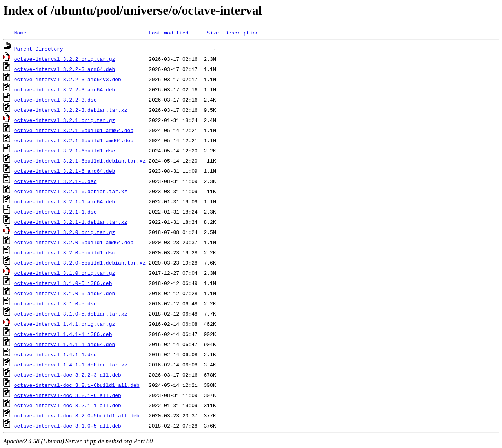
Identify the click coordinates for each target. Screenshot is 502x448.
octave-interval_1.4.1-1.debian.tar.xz (71, 365)
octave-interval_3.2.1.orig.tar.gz (65, 120)
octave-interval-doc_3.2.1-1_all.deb (68, 405)
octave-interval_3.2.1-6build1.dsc (65, 151)
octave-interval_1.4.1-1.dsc (55, 354)
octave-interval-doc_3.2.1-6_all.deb (68, 395)
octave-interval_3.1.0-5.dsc (55, 303)
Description (242, 33)
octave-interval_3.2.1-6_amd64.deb (65, 171)
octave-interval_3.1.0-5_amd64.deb (65, 293)
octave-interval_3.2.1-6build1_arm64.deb (74, 130)
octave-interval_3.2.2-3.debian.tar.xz (71, 110)
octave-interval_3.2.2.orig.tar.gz (65, 59)
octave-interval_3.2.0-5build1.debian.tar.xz (80, 263)
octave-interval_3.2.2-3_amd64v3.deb (68, 79)
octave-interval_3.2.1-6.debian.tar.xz (71, 191)
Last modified (168, 33)
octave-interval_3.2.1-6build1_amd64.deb (74, 140)
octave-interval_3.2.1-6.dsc (55, 181)
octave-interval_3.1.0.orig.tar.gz (65, 273)
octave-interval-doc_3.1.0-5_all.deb (68, 426)
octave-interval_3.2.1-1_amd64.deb (65, 201)
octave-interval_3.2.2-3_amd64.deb (65, 89)
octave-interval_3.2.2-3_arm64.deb (65, 69)
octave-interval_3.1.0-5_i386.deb (63, 283)
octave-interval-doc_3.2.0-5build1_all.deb (77, 415)
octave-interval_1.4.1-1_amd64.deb (65, 344)
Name (20, 33)
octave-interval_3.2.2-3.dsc (55, 100)
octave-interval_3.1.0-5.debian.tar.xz (71, 314)
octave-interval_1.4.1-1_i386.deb (63, 334)
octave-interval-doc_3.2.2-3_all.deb (68, 375)
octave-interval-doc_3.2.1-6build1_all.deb (77, 385)
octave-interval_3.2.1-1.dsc (55, 212)
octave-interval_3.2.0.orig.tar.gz (65, 232)
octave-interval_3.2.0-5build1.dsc (65, 252)
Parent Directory (39, 49)
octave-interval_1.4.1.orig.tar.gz (65, 324)
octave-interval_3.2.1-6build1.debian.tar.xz (80, 161)
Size (213, 33)
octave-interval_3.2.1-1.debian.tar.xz (71, 222)
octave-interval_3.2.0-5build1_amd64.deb (74, 242)
